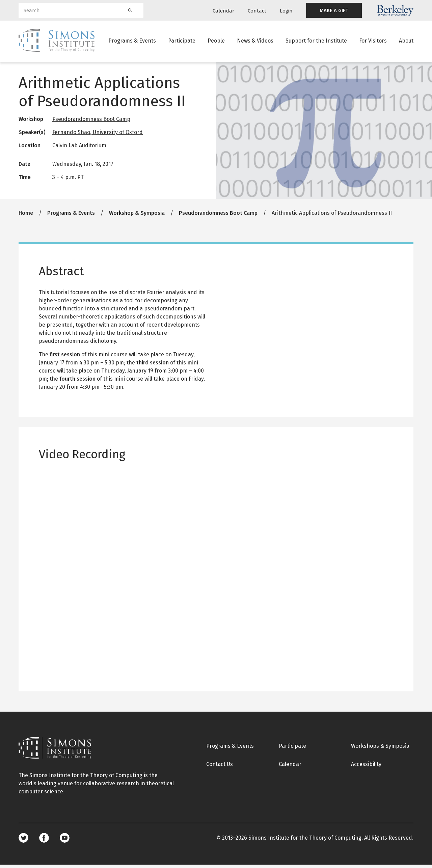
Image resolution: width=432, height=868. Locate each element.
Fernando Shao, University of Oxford (98, 136)
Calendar (223, 11)
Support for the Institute (316, 42)
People (216, 42)
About (406, 42)
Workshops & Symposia (380, 749)
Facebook (44, 841)
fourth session (77, 382)
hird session (154, 366)
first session (65, 358)
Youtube (65, 841)
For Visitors (373, 42)
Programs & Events (132, 42)
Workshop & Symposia (137, 216)
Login (286, 11)
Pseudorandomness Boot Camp (91, 122)
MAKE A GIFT (334, 10)
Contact (257, 11)
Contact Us (220, 767)
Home (26, 216)
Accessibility (366, 767)
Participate (182, 42)
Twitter (23, 841)
